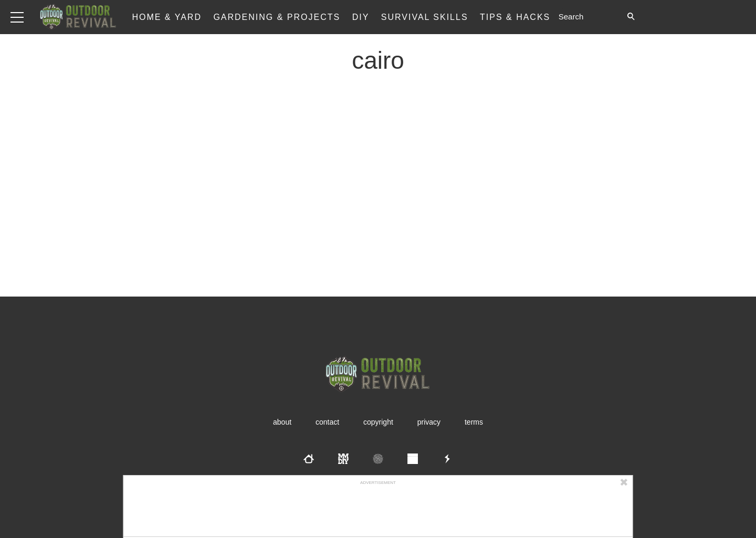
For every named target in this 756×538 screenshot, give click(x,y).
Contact (327, 422)
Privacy (429, 422)
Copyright (378, 422)
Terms (474, 422)
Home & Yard (167, 17)
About (282, 422)
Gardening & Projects (277, 17)
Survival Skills (425, 17)
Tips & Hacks (515, 17)
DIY (361, 17)
